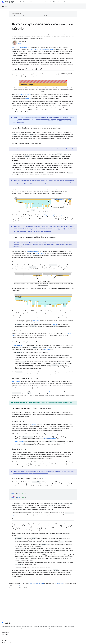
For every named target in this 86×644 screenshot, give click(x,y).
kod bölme (47, 349)
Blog (59, 2)
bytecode (28, 99)
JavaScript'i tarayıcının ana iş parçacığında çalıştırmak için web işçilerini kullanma (54, 403)
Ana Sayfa (14, 20)
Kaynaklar (22, 2)
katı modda (36, 320)
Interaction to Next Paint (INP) (20, 47)
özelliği (32, 252)
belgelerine (48, 439)
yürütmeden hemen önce (25, 94)
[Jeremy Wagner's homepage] (23, 44)
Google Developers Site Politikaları (20, 585)
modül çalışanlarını (50, 391)
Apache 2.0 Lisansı (59, 583)
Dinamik (17, 345)
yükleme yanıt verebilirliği (24, 119)
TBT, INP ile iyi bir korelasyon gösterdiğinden (61, 119)
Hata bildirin (5, 635)
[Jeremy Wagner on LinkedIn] (21, 44)
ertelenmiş (54, 325)
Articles (4, 6)
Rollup (17, 441)
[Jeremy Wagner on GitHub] (19, 44)
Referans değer (34, 2)
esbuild (22, 441)
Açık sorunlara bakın (7, 637)
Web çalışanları (16, 382)
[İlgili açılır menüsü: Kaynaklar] (27, 2)
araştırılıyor (41, 230)
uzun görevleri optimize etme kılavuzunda (42, 49)
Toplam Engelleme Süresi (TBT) (43, 119)
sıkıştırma (34, 425)
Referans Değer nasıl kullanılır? (48, 2)
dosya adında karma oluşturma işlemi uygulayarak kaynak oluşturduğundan (31, 473)
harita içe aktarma (40, 254)
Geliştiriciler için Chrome (8, 643)
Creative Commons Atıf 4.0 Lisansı (36, 583)
